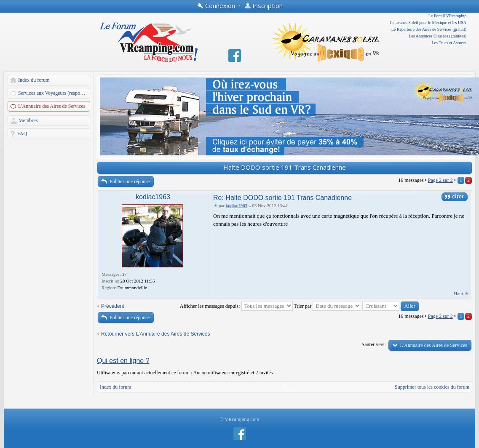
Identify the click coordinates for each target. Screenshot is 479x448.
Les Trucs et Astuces (449, 43)
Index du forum (34, 80)
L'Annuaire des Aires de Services (52, 106)
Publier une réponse (130, 181)
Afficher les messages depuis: (236, 306)
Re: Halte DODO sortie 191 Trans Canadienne (282, 198)
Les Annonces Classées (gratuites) (438, 36)
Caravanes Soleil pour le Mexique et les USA (428, 23)
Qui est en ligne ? (123, 361)
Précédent (113, 306)
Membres (28, 120)
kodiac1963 (153, 197)
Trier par (327, 306)
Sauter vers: (374, 344)
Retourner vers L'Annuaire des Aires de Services (155, 334)
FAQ (22, 133)
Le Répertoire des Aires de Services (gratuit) (429, 29)
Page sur (440, 180)
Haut (459, 293)
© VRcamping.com (240, 419)
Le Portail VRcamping (447, 16)
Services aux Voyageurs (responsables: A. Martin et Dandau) (55, 93)
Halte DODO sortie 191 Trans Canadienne (285, 167)
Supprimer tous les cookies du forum (432, 387)
